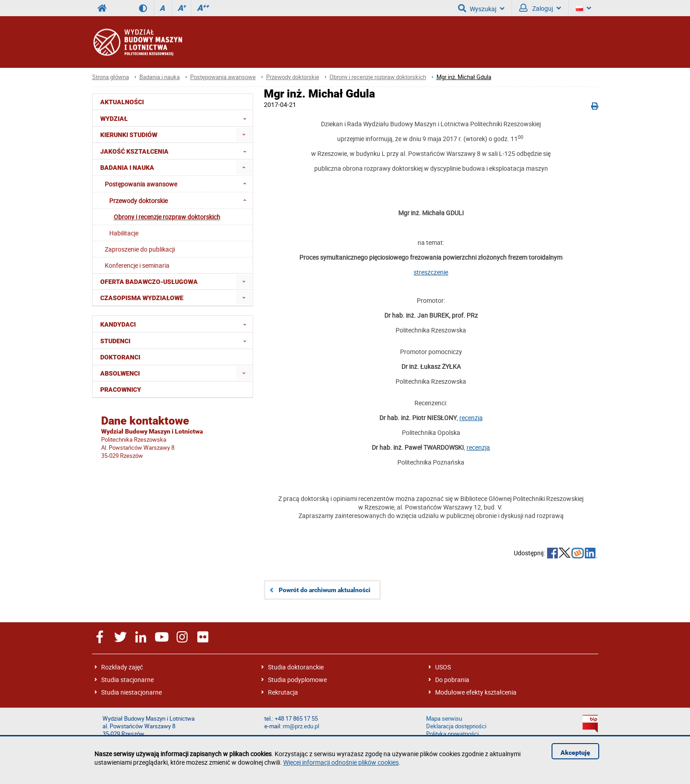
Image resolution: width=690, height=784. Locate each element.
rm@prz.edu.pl (301, 726)
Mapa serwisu (444, 719)
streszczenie (431, 272)
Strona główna (111, 77)
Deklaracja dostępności (456, 726)
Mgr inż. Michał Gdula (464, 77)
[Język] (583, 8)
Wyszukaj (481, 8)
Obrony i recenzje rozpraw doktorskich (378, 77)
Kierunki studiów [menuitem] (129, 135)
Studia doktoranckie (296, 667)
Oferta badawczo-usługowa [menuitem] (149, 282)
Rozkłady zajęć (122, 667)
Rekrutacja (283, 692)
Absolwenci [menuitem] (120, 373)
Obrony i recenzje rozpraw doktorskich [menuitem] (167, 217)
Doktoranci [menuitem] (120, 357)
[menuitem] (244, 135)
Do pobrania (452, 680)
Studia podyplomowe (297, 680)
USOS (443, 667)
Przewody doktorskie (293, 77)
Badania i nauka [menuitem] (127, 168)
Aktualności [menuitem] (122, 102)
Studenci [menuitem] (176, 341)
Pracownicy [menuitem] (121, 390)
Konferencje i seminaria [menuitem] (137, 265)
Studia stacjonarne (127, 680)
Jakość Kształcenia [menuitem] (176, 151)
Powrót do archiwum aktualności (325, 590)
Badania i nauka (160, 77)
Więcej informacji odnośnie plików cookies (341, 762)
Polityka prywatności (452, 734)
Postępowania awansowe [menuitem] (178, 184)
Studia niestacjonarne (131, 692)
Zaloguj (540, 8)
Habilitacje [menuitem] (124, 233)
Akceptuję (575, 753)
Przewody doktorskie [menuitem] (180, 200)
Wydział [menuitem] (176, 118)
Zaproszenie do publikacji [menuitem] (140, 249)
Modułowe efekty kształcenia (476, 692)
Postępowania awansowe (223, 77)
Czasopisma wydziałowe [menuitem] (142, 298)
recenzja (471, 418)
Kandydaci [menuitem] (176, 324)
